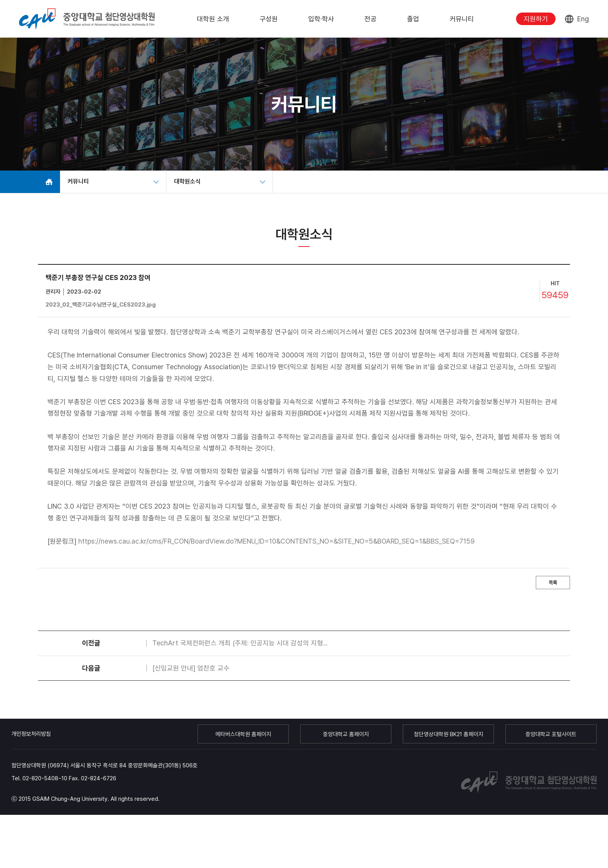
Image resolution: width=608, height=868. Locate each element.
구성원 (269, 19)
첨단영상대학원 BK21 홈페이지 (449, 734)
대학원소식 (187, 181)
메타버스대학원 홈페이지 (243, 734)
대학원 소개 (213, 19)
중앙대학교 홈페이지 (346, 734)
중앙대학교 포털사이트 (551, 734)
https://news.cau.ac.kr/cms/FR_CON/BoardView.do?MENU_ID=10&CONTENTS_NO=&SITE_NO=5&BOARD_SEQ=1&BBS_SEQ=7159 (276, 541)
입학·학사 (321, 19)
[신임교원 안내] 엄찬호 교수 (191, 668)
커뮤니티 (462, 19)
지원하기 (536, 19)
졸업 (413, 19)
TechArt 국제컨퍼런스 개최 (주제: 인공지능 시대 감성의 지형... (240, 643)
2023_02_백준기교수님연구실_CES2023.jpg (101, 305)
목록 (553, 583)
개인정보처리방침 (31, 734)
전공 (370, 19)
